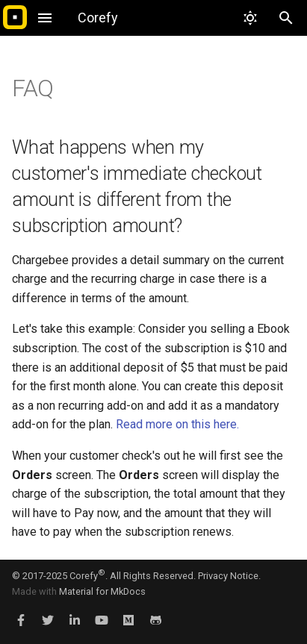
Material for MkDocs (102, 591)
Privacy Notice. (229, 576)
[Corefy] (15, 18)
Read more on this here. (177, 424)
